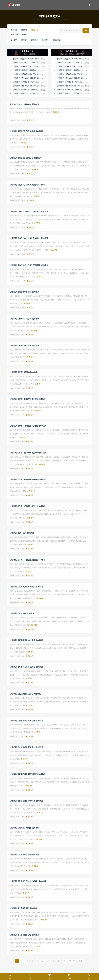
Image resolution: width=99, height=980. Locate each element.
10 (65, 960)
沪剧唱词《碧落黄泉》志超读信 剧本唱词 (26, 639)
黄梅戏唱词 (60, 40)
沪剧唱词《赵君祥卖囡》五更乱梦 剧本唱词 (31, 67)
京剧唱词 (24, 40)
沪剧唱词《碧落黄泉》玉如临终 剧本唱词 (26, 719)
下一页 (73, 960)
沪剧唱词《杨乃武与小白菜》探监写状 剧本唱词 (32, 78)
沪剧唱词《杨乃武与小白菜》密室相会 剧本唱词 (32, 86)
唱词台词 (36, 30)
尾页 (82, 960)
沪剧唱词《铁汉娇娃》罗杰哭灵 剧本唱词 (26, 800)
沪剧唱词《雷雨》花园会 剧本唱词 (24, 372)
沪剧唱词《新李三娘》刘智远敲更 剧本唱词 (27, 773)
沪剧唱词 (48, 40)
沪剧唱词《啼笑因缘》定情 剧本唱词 (24, 933)
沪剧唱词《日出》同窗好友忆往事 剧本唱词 (27, 479)
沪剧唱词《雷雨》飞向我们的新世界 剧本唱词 (28, 425)
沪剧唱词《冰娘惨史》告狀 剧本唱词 (28, 82)
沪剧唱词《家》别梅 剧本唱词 (22, 613)
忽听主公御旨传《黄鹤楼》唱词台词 (28, 59)
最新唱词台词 (27, 52)
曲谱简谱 (24, 30)
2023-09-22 (15, 121)
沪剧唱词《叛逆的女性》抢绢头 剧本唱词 (26, 586)
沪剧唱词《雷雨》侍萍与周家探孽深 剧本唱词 (28, 452)
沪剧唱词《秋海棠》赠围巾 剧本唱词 (24, 826)
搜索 (10, 977)
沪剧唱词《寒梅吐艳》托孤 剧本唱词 (28, 90)
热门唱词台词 (71, 52)
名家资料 (27, 35)
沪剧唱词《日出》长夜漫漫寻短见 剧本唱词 (27, 559)
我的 (89, 977)
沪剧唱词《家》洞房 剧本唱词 (22, 532)
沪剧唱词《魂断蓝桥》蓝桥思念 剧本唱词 (26, 746)
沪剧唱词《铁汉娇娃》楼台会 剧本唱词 (25, 693)
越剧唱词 (36, 40)
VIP (49, 977)
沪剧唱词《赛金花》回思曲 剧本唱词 (28, 94)
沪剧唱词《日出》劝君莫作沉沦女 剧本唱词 (27, 506)
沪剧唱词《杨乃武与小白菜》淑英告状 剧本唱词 (32, 75)
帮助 (69, 977)
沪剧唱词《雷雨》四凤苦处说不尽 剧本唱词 (27, 399)
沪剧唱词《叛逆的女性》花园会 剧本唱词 (26, 666)
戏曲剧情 (15, 35)
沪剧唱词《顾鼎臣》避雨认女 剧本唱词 (29, 71)
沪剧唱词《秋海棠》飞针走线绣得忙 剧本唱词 (28, 880)
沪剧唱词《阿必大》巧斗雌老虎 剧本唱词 (30, 63)
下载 (30, 977)
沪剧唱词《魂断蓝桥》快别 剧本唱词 (24, 853)
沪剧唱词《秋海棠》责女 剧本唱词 (24, 906)
